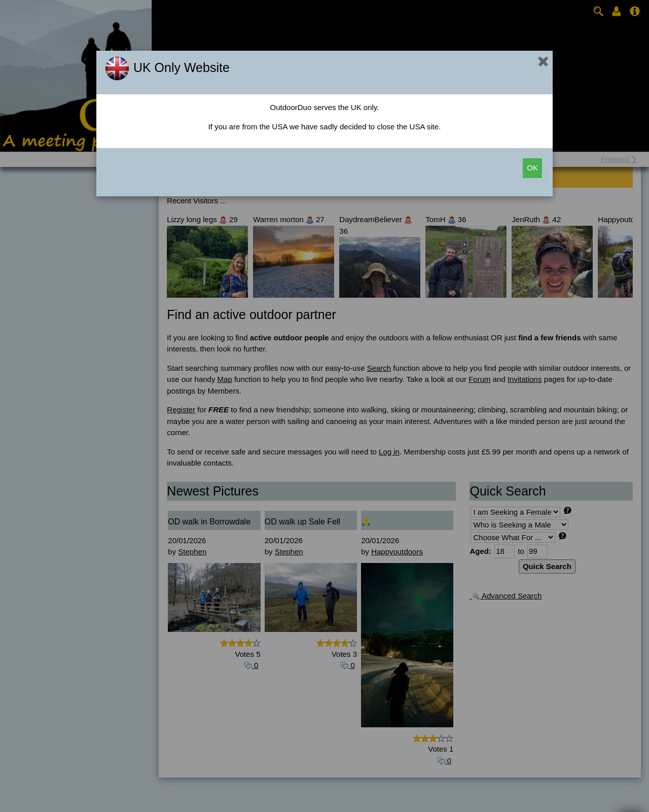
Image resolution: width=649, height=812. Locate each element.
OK (532, 168)
